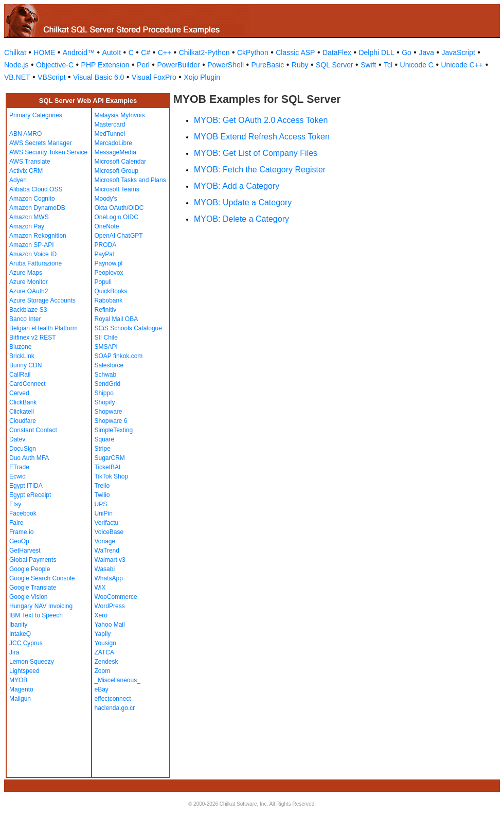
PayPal (104, 254)
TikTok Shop (112, 476)
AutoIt (112, 52)
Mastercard (110, 125)
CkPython (253, 52)
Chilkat (15, 52)
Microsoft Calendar (121, 162)
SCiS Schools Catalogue (128, 328)
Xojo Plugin (202, 77)
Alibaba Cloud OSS (36, 189)
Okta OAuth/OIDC (119, 208)
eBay (102, 689)
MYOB (18, 680)
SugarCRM (110, 458)
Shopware (109, 412)
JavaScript (458, 52)
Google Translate (33, 588)
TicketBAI (108, 467)
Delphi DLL (376, 52)
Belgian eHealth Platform (43, 328)
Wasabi (105, 569)
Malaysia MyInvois (120, 115)
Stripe (103, 449)
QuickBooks (111, 291)
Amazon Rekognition (38, 236)
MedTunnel (110, 134)
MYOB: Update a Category (243, 202)
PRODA (106, 245)
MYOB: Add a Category (237, 186)
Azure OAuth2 (29, 291)
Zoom (103, 671)
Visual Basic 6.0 (98, 77)
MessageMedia (115, 152)
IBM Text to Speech (36, 615)
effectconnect (113, 699)
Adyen (18, 180)
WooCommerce (116, 597)
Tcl (388, 65)
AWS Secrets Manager (41, 143)
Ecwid (17, 476)
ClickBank (23, 402)
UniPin (104, 513)
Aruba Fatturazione (35, 263)
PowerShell (226, 65)
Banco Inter (25, 319)
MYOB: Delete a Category (241, 219)
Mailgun (20, 699)
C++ (165, 52)
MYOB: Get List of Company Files (256, 153)
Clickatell (22, 412)
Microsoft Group (116, 171)
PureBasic (268, 65)
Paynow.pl (109, 263)
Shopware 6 (111, 421)
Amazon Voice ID (33, 254)
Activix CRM (26, 171)
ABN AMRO (25, 134)
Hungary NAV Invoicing (41, 606)
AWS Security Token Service (48, 152)
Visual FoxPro (154, 77)
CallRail (20, 375)
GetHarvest (25, 551)
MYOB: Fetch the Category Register (260, 170)
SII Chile (106, 338)
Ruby (300, 65)
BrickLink (22, 356)
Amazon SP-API (32, 245)
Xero (101, 615)
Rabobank (109, 300)
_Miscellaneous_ (118, 680)
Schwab (106, 375)
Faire (16, 523)
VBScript (51, 77)
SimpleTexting (114, 430)
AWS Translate (30, 162)
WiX (100, 588)
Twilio (102, 495)
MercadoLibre (113, 143)
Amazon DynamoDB (37, 208)
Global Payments (33, 560)
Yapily (103, 634)
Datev (17, 439)
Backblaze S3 (28, 310)
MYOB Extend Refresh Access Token (262, 137)
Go (407, 52)
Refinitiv (106, 310)
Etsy (15, 504)
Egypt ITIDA (26, 486)
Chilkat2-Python (204, 52)
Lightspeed (24, 671)
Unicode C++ (462, 65)
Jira (14, 652)
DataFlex (337, 52)
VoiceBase (109, 532)
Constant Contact (33, 430)
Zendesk (106, 662)
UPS (101, 504)
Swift (368, 65)
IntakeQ (20, 634)
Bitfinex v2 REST (33, 338)
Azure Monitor (29, 282)
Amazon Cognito (32, 199)
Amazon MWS (29, 217)
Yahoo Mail (110, 625)
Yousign (105, 643)
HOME (44, 52)
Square (105, 439)
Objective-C (55, 65)
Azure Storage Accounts (42, 300)
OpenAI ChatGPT (119, 236)
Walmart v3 (110, 560)
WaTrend (107, 551)
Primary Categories (36, 115)
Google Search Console (42, 578)
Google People (30, 569)
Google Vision (29, 597)
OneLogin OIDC (116, 217)
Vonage (105, 541)
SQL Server (335, 65)
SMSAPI (106, 347)
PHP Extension (105, 65)
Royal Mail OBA (116, 319)
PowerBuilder (178, 65)
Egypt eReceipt (30, 495)
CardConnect (28, 384)
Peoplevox (109, 273)
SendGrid (108, 384)
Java (426, 52)
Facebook (23, 513)
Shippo (104, 393)
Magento (21, 689)
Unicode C (417, 65)
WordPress (110, 606)
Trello (102, 486)
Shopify (105, 402)
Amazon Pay (27, 226)
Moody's (106, 199)
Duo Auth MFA (29, 458)
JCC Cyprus (26, 643)
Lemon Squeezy (32, 662)
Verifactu (107, 523)
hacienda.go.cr (115, 708)
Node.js (16, 65)
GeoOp (19, 541)
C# (146, 52)
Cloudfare (23, 421)
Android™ (79, 52)
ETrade (19, 467)
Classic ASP (295, 52)
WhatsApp (109, 578)
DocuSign (23, 449)
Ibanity (18, 625)
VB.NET (17, 77)
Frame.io (21, 532)
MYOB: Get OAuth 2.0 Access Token (261, 120)
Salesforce (109, 365)
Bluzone (20, 347)
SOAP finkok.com (119, 356)
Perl (143, 65)
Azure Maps (26, 273)
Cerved (19, 393)
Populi (103, 282)
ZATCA (104, 652)
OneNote (107, 226)
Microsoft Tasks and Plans (130, 180)
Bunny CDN (25, 365)
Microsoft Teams (117, 189)
